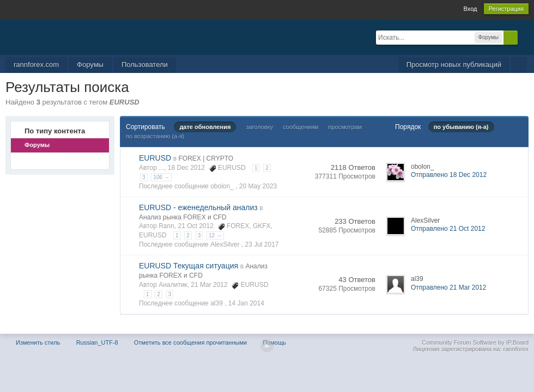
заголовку (259, 127)
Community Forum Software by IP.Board (475, 342)
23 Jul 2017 (262, 244)
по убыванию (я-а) (461, 127)
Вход (471, 9)
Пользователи (145, 65)
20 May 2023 (258, 186)
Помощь (274, 342)
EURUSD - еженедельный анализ (198, 207)
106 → (161, 177)
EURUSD (155, 158)
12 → (215, 235)
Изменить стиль (38, 342)
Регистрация (506, 9)
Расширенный (524, 37)
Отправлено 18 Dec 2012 (449, 175)
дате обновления (205, 127)
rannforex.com (36, 65)
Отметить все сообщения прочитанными (190, 342)
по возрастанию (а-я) (155, 136)
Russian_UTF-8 (97, 342)
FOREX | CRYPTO (206, 158)
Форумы (90, 65)
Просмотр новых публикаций (454, 65)
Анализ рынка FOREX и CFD (183, 217)
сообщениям (301, 127)
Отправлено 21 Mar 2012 (448, 287)
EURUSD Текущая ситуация (189, 266)
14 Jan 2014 (246, 303)
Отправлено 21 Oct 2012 (448, 229)
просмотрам (345, 127)
